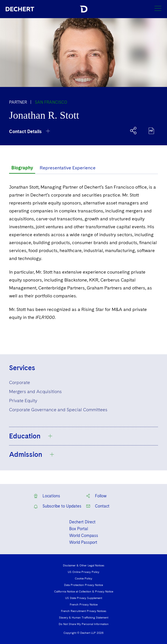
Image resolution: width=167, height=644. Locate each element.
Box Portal (79, 529)
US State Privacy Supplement (84, 598)
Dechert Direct (82, 522)
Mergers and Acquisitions (35, 392)
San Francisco (51, 102)
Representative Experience (68, 168)
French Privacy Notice (84, 604)
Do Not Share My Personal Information (84, 624)
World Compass (84, 536)
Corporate (20, 382)
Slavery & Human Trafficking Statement (84, 617)
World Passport (83, 542)
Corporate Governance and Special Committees (58, 410)
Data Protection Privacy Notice (83, 585)
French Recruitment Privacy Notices (84, 611)
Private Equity (23, 401)
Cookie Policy (83, 578)
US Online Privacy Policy (83, 572)
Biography (22, 168)
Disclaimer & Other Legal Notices (84, 565)
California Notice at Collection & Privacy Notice (84, 591)
